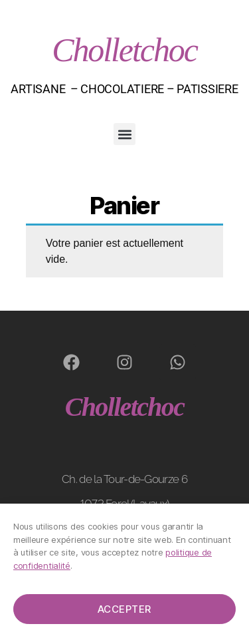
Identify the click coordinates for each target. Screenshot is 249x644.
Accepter (124, 609)
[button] (124, 134)
